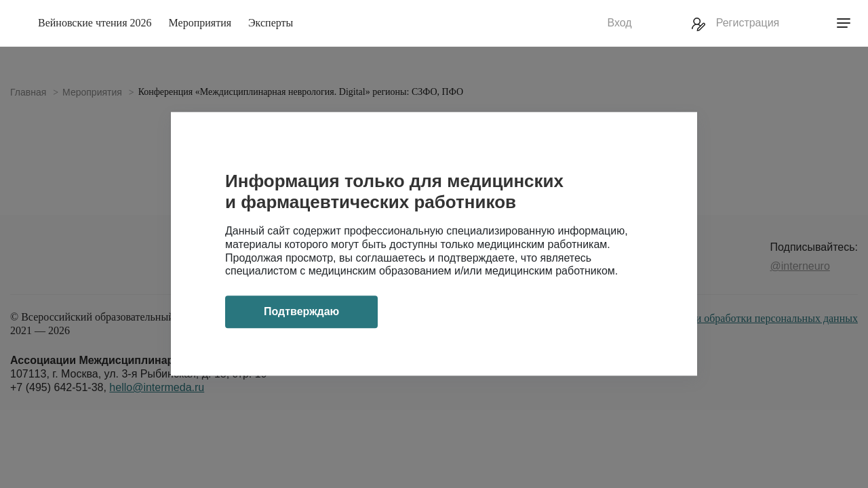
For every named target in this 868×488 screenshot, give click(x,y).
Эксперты (271, 23)
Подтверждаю (301, 312)
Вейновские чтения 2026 (95, 23)
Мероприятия (200, 23)
